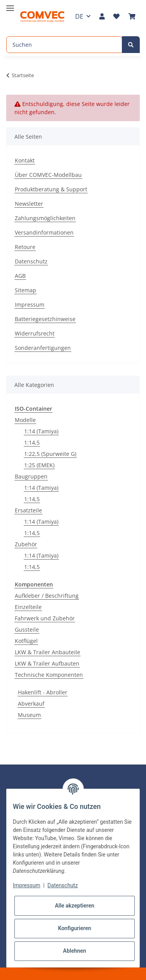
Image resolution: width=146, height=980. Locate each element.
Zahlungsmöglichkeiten (45, 218)
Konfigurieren (75, 928)
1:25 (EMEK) (39, 465)
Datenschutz (31, 261)
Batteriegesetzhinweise (45, 319)
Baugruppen (31, 476)
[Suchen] (64, 45)
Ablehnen (75, 951)
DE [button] (79, 16)
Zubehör (26, 544)
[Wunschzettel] (116, 16)
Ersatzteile (28, 510)
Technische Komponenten (49, 675)
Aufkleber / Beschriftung (47, 596)
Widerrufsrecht (35, 333)
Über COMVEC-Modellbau (48, 175)
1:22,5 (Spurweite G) (50, 454)
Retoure (25, 247)
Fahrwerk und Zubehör (45, 618)
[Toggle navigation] (10, 5)
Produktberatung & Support (51, 189)
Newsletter (29, 204)
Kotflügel (26, 641)
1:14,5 (32, 442)
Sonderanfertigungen (43, 348)
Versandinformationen (44, 232)
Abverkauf (31, 704)
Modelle (25, 420)
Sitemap (26, 290)
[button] (102, 16)
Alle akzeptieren (75, 906)
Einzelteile (28, 607)
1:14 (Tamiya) (41, 431)
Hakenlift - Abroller (43, 692)
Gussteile (27, 629)
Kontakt (25, 160)
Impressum (30, 305)
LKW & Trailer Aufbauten (47, 663)
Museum (29, 715)
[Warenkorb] (132, 16)
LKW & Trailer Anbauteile (47, 652)
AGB (20, 276)
